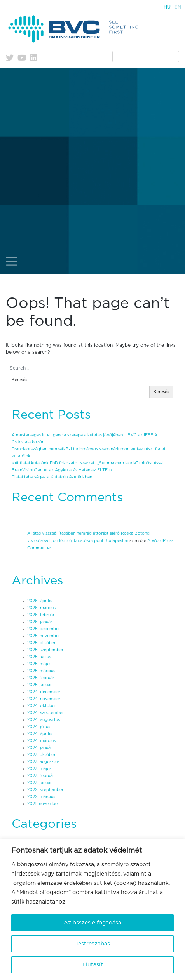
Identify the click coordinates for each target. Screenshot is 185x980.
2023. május (39, 769)
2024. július (39, 727)
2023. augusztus (43, 762)
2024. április (40, 734)
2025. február (41, 678)
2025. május (39, 664)
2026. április (40, 601)
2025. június (39, 657)
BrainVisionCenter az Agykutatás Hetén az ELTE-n (62, 470)
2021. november (43, 804)
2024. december (44, 692)
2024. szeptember (45, 713)
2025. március (41, 671)
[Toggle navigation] (12, 261)
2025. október (41, 643)
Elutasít (93, 965)
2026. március (41, 608)
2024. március (41, 741)
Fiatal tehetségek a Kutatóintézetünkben (52, 477)
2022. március (41, 797)
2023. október (41, 755)
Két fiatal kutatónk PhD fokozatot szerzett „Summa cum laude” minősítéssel (88, 463)
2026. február (41, 615)
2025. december (44, 629)
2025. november (44, 636)
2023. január (39, 783)
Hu (167, 7)
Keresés (19, 380)
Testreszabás (93, 944)
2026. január (40, 622)
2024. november (44, 699)
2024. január (40, 748)
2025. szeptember (45, 650)
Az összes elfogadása (92, 923)
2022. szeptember (45, 790)
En (178, 7)
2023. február (41, 776)
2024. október (42, 706)
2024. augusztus (44, 720)
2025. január (39, 685)
